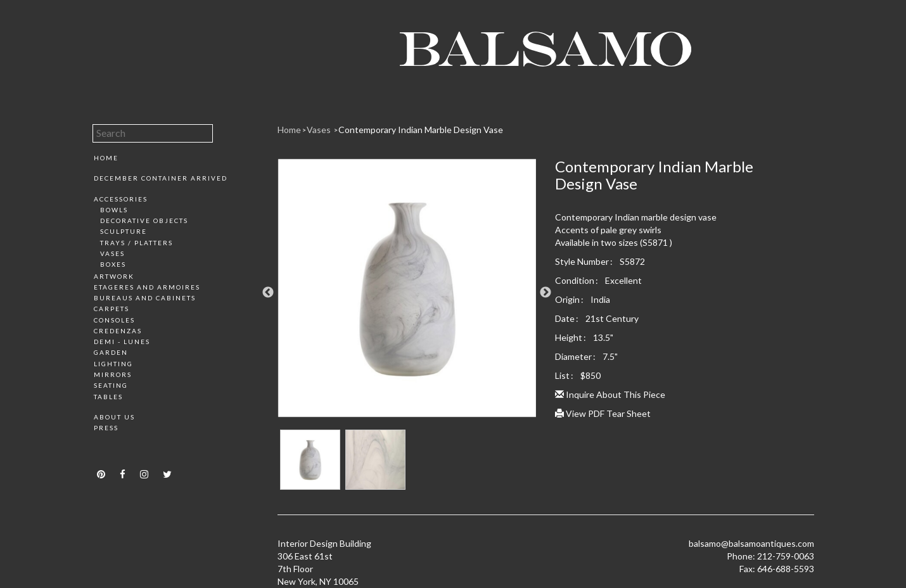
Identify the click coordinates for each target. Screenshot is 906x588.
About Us (114, 417)
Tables (108, 397)
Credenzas (118, 331)
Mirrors (113, 374)
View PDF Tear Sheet (603, 413)
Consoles (114, 320)
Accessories (121, 199)
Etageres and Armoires (147, 287)
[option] (407, 293)
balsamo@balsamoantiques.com (751, 543)
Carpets (112, 309)
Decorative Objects (144, 220)
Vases (112, 253)
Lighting (113, 364)
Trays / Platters (137, 243)
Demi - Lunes (122, 342)
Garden (111, 352)
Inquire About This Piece (610, 394)
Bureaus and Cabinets (145, 298)
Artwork (114, 276)
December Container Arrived (161, 178)
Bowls (114, 210)
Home (106, 158)
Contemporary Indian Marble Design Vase (421, 130)
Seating (111, 385)
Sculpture (124, 231)
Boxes (113, 264)
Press (106, 428)
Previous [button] (268, 293)
